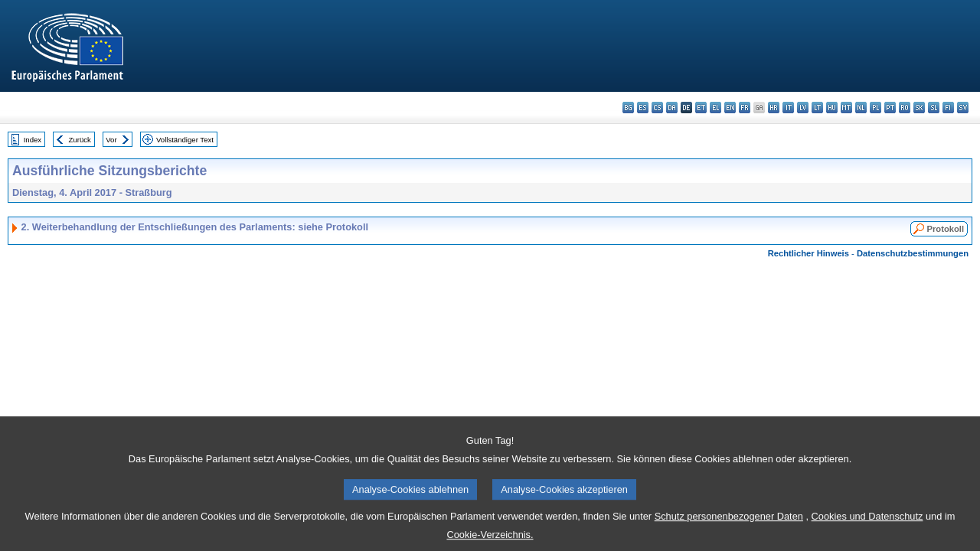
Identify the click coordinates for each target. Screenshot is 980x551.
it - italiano (788, 108)
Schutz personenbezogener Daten (729, 525)
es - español (643, 108)
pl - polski (875, 108)
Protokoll (946, 229)
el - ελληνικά (715, 108)
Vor (111, 140)
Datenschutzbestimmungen (913, 253)
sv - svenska (963, 108)
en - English (730, 108)
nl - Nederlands (861, 108)
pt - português (890, 108)
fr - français (745, 108)
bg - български (628, 108)
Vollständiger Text (185, 140)
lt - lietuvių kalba (817, 108)
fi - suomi (948, 108)
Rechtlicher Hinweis (808, 253)
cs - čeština (657, 108)
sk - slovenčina (919, 108)
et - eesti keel (701, 108)
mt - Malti (846, 108)
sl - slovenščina (934, 108)
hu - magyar (832, 108)
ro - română (905, 108)
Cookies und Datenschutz (867, 525)
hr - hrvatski (774, 108)
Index (33, 140)
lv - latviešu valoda (803, 108)
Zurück (80, 140)
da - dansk (672, 108)
